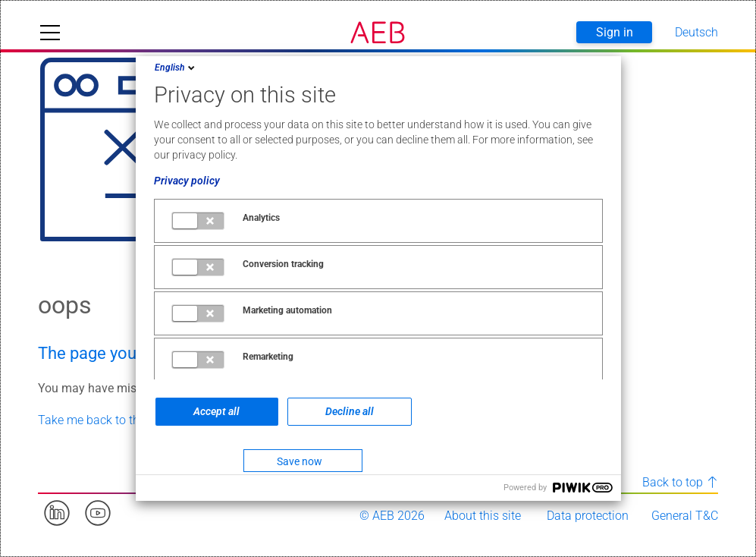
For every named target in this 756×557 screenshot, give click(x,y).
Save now (300, 461)
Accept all (216, 411)
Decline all (350, 411)
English (176, 68)
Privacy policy (187, 181)
